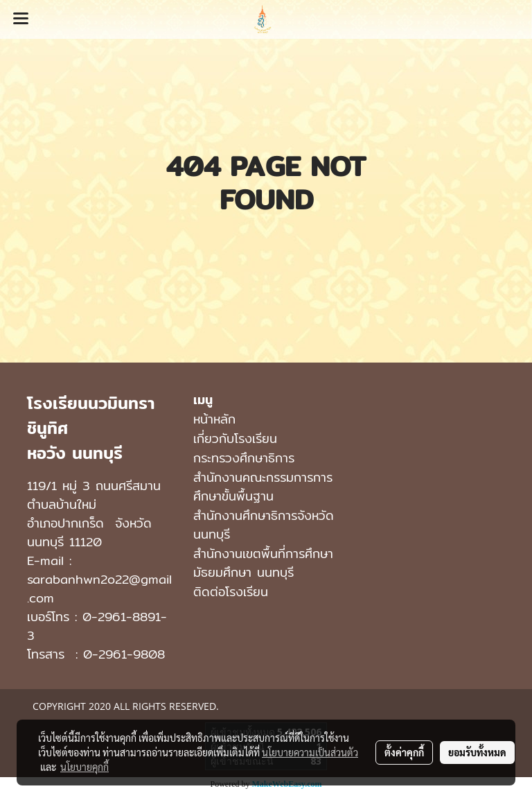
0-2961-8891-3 (97, 626)
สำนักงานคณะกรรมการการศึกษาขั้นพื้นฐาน (263, 487)
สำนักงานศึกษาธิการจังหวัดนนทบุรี (264, 525)
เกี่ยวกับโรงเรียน (235, 438)
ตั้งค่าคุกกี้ (404, 752)
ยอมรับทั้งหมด (477, 752)
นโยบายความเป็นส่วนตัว (310, 752)
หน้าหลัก (214, 419)
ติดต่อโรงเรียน (231, 592)
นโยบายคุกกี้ (85, 767)
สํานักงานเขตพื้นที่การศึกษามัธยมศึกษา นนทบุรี (263, 563)
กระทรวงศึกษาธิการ (244, 458)
